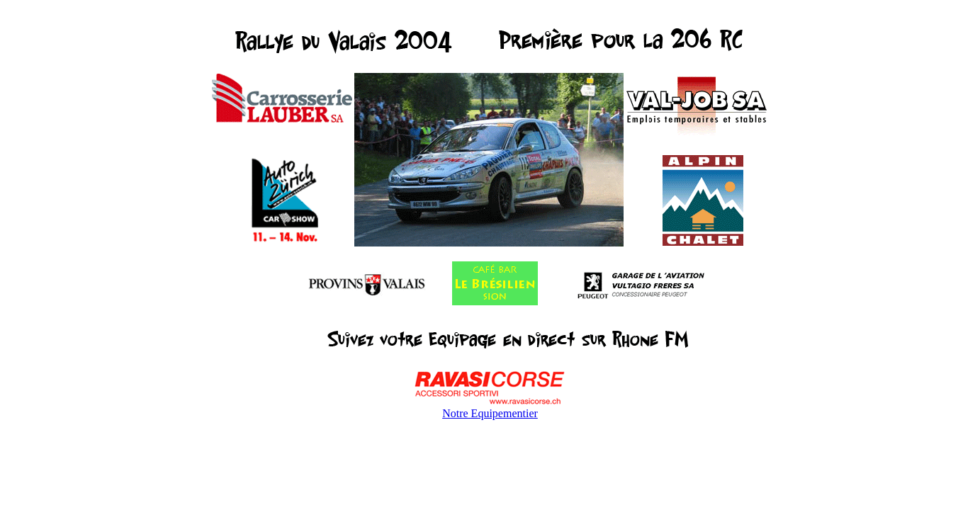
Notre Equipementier (490, 413)
